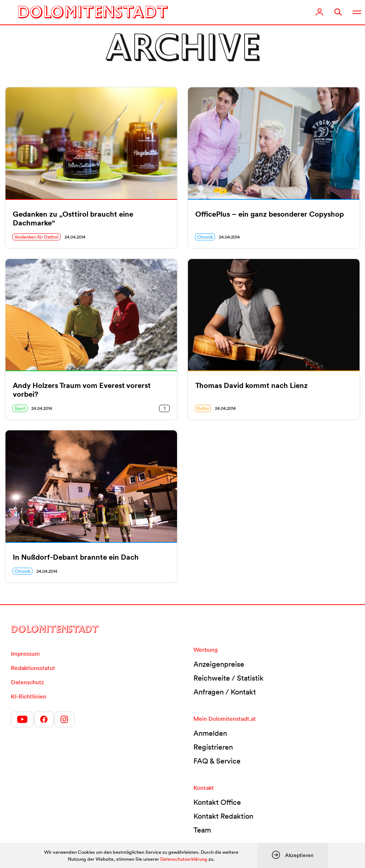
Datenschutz (27, 682)
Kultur (203, 408)
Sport (20, 408)
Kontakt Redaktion (223, 816)
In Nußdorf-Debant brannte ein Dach (76, 557)
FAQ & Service (217, 761)
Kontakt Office (217, 802)
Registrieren (213, 747)
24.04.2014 (75, 237)
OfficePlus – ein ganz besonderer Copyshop (270, 214)
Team (202, 830)
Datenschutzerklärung (184, 859)
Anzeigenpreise (219, 664)
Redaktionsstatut (33, 668)
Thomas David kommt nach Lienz (251, 385)
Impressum (25, 654)
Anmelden (210, 733)
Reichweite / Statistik (228, 678)
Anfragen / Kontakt (225, 692)
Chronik (205, 237)
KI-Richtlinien (29, 696)
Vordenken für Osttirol (36, 237)
